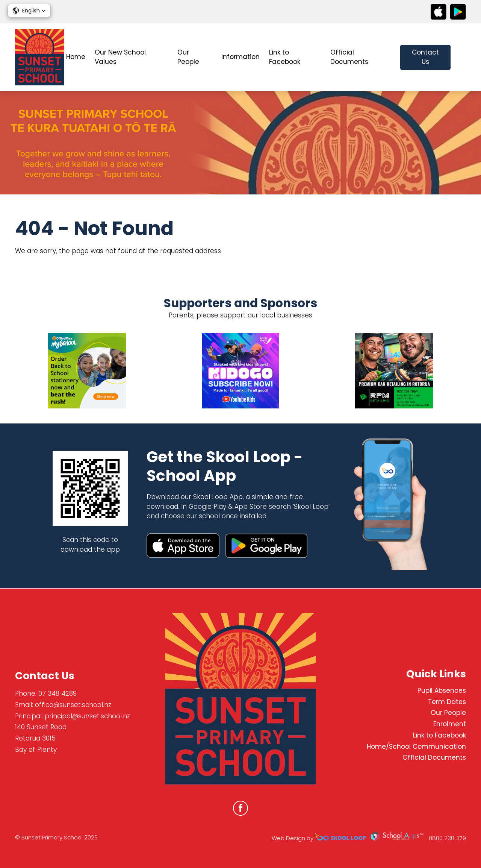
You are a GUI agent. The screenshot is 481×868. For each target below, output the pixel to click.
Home (76, 57)
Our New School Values (120, 57)
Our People (188, 57)
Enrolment (450, 724)
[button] (29, 11)
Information (240, 57)
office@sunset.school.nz (73, 705)
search (462, 57)
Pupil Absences (442, 690)
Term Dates (447, 702)
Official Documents (349, 57)
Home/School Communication (416, 747)
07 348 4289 (57, 693)
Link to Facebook (285, 57)
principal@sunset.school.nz (87, 716)
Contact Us (425, 57)
